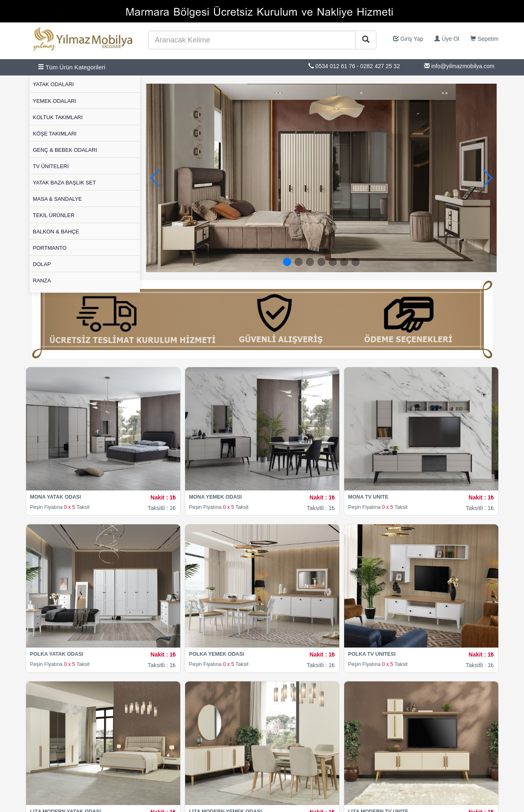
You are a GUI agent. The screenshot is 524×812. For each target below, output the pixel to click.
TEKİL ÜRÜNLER (54, 215)
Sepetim (484, 39)
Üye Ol (447, 39)
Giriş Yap (408, 39)
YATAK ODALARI (53, 84)
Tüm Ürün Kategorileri (72, 67)
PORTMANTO (50, 248)
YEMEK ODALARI (55, 101)
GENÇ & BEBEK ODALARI (65, 150)
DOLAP (42, 264)
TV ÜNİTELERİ (51, 166)
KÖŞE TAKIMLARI (55, 134)
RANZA (42, 281)
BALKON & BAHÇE (56, 232)
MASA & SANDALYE (57, 199)
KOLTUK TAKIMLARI (58, 117)
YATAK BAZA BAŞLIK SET (65, 183)
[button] (487, 178)
